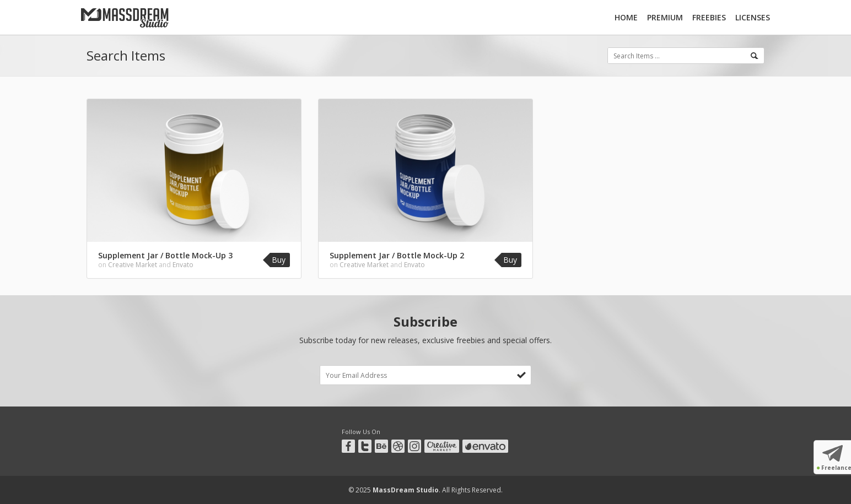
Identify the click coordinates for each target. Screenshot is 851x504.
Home (626, 17)
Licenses (753, 17)
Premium (665, 17)
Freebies (709, 17)
